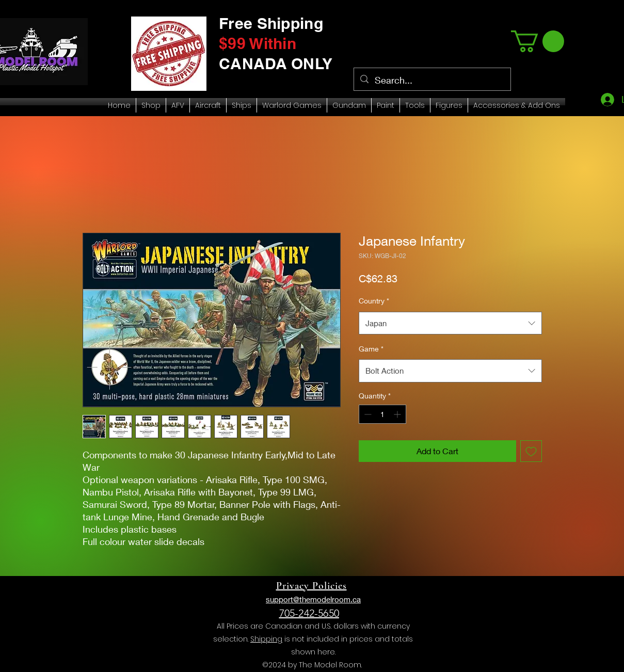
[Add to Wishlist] (531, 451)
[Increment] (398, 414)
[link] (538, 41)
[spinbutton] (382, 414)
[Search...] (432, 81)
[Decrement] (367, 414)
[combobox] (450, 323)
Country (374, 301)
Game (371, 349)
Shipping (266, 639)
